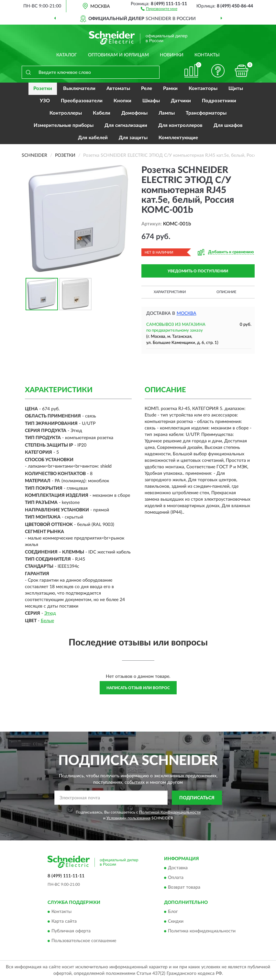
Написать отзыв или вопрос (138, 688)
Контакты (207, 55)
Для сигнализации (126, 125)
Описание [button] (226, 292)
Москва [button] (187, 313)
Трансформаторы (206, 113)
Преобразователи (82, 101)
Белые (47, 621)
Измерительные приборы (64, 125)
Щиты (236, 89)
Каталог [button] (67, 55)
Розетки (43, 89)
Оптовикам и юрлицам (118, 55)
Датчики (181, 101)
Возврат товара (184, 887)
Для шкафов (228, 125)
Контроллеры (66, 113)
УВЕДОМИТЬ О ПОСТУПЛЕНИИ (198, 271)
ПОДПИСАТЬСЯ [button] (197, 798)
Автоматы (118, 89)
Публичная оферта (71, 931)
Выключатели (79, 89)
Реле (147, 89)
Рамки (170, 89)
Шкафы (151, 101)
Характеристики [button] (170, 292)
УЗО (45, 101)
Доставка (178, 868)
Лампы (167, 113)
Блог (173, 912)
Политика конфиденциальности (202, 931)
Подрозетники (219, 101)
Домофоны (134, 113)
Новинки (172, 55)
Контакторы (203, 89)
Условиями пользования (128, 818)
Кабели (102, 113)
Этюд (50, 613)
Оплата (176, 878)
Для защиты (133, 138)
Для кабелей (93, 138)
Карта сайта (64, 922)
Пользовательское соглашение (84, 941)
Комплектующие (178, 138)
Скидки (176, 922)
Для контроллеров (180, 125)
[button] (159, 8)
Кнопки (122, 101)
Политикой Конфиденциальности (170, 812)
